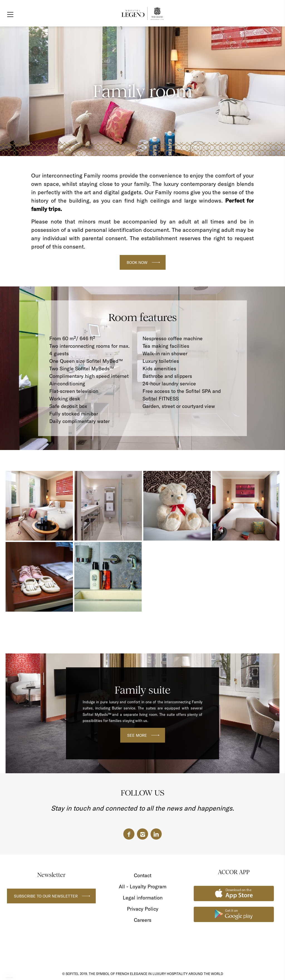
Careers (143, 920)
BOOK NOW (137, 262)
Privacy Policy (143, 909)
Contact (143, 875)
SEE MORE (137, 735)
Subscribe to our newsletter (46, 896)
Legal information (143, 898)
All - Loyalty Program (143, 887)
